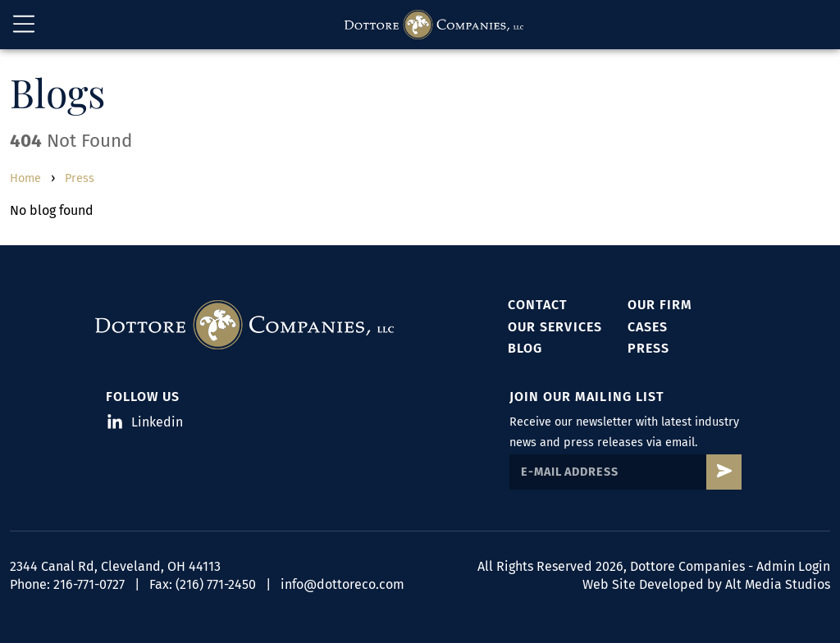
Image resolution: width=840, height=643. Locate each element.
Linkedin (146, 422)
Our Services (555, 327)
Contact (538, 305)
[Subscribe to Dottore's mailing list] (724, 472)
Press (80, 178)
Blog (525, 348)
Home (25, 178)
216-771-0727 (89, 584)
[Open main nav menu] (24, 25)
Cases (648, 327)
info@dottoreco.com (342, 584)
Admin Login (793, 566)
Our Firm (660, 305)
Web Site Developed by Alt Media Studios (706, 584)
